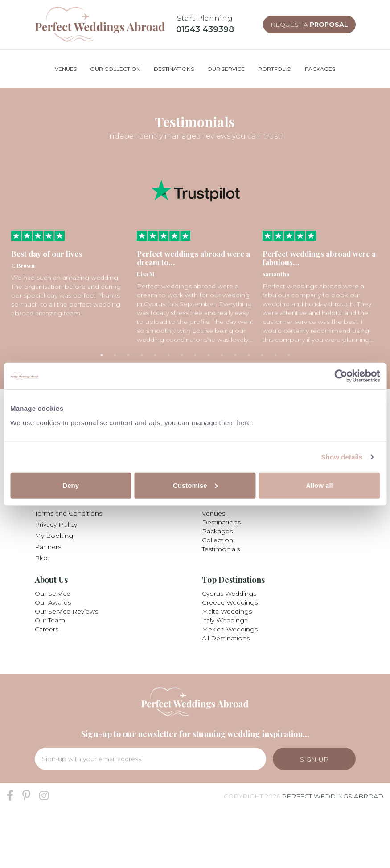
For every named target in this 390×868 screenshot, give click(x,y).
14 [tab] (275, 355)
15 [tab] (289, 355)
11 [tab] (235, 355)
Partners (48, 547)
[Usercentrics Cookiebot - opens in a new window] (341, 376)
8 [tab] (195, 355)
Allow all (319, 485)
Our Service (53, 594)
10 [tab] (222, 355)
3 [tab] (128, 355)
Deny (71, 485)
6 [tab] (168, 355)
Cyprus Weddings (229, 594)
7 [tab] (182, 355)
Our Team (50, 620)
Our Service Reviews (66, 611)
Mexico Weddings (230, 629)
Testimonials (221, 549)
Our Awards (53, 602)
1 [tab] (102, 355)
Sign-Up (314, 759)
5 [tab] (155, 355)
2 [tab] (115, 355)
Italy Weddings (225, 620)
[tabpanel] (70, 274)
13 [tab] (262, 355)
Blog (42, 558)
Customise (195, 485)
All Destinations (226, 638)
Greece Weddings (230, 602)
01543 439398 (205, 29)
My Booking (54, 536)
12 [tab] (249, 355)
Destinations (221, 522)
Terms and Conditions (68, 513)
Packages (217, 531)
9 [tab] (209, 355)
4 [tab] (142, 355)
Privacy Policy (56, 524)
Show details (342, 457)
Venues (213, 513)
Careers (47, 629)
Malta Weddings (227, 611)
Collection (218, 540)
